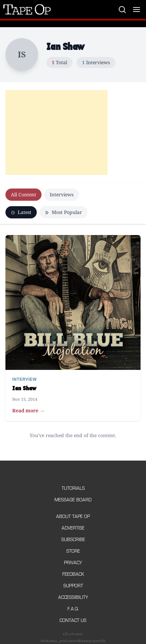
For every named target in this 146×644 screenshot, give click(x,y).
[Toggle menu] (136, 10)
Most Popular (63, 212)
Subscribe (73, 540)
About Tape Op (73, 516)
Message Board (73, 500)
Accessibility (73, 597)
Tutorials (73, 488)
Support (73, 586)
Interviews (62, 194)
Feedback (73, 574)
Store (73, 551)
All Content (23, 194)
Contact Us (73, 620)
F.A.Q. (73, 609)
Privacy (73, 563)
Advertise (73, 528)
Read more (28, 411)
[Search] (122, 10)
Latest (21, 212)
